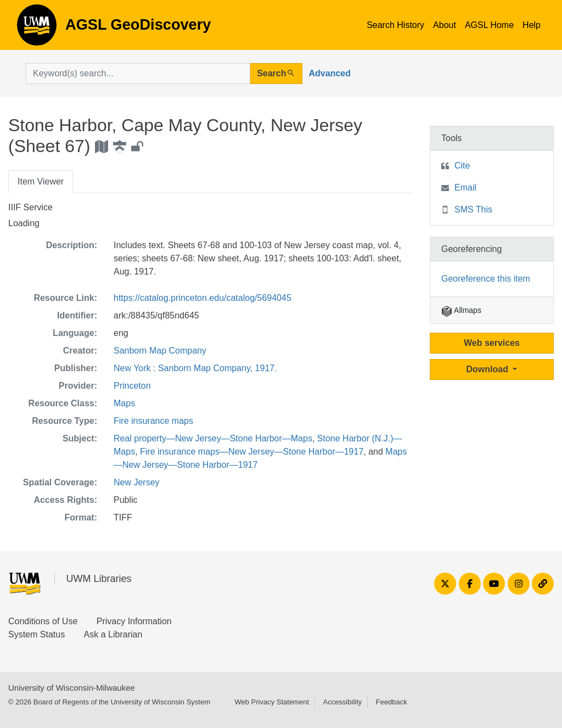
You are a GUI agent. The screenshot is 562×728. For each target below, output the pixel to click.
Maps (124, 403)
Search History (395, 25)
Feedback (392, 702)
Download (489, 369)
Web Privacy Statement (272, 702)
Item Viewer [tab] (41, 181)
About (445, 25)
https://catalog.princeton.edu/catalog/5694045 (203, 298)
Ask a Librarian (113, 634)
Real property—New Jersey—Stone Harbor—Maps (213, 438)
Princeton (132, 386)
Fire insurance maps (153, 421)
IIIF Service (30, 207)
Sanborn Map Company (160, 351)
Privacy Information (134, 621)
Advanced (330, 73)
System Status (36, 634)
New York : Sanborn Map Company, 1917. (195, 368)
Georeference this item (486, 279)
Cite (462, 166)
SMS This (473, 209)
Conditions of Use (43, 621)
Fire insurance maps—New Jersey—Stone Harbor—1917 (252, 452)
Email (465, 187)
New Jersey (137, 482)
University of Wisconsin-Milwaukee (72, 688)
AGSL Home (489, 25)
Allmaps (461, 310)
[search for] (138, 74)
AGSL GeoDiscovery (37, 29)
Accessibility (342, 702)
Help (532, 25)
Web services (492, 343)
